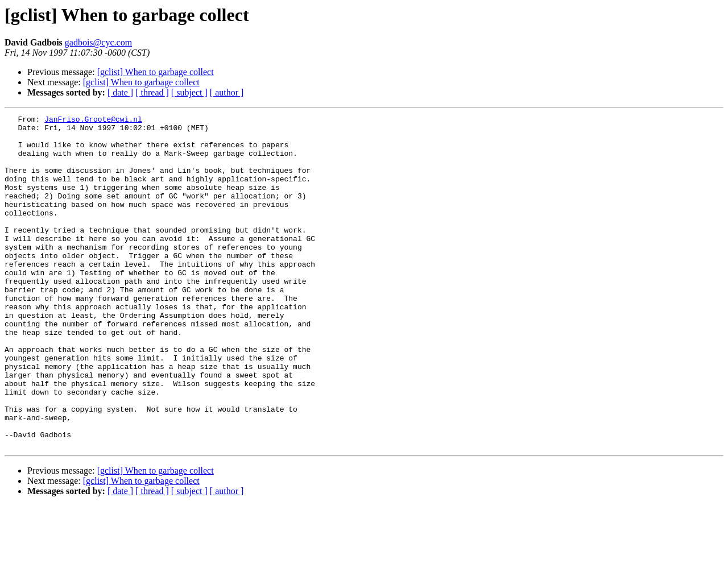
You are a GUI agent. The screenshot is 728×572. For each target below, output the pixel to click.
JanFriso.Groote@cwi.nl (93, 121)
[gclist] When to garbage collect (156, 72)
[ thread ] (152, 92)
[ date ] (120, 92)
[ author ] (227, 92)
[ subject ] (189, 92)
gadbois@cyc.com (98, 42)
